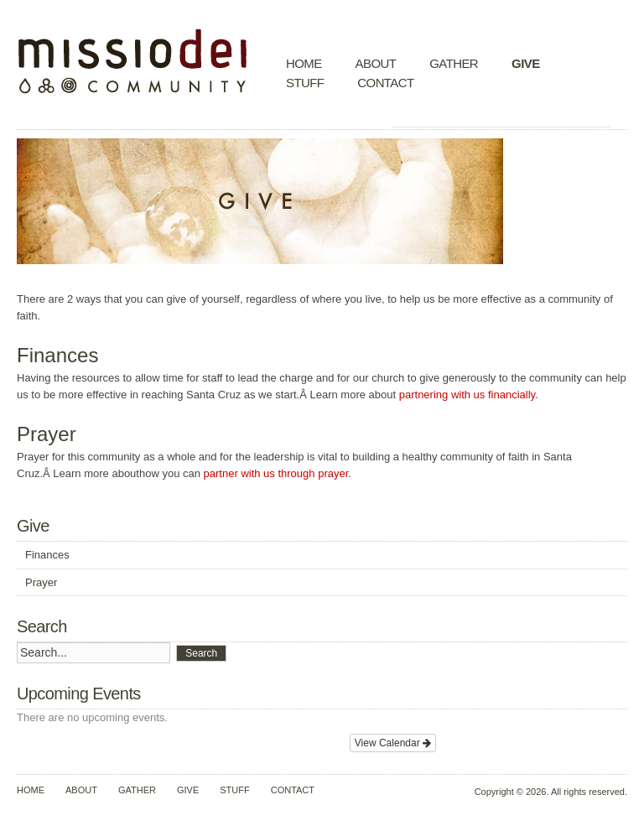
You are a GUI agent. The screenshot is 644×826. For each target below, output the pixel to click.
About (376, 63)
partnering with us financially (467, 395)
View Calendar (393, 743)
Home (304, 63)
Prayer (41, 582)
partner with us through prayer (276, 473)
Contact (385, 83)
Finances (47, 555)
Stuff (305, 83)
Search (201, 653)
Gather (454, 63)
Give (525, 63)
